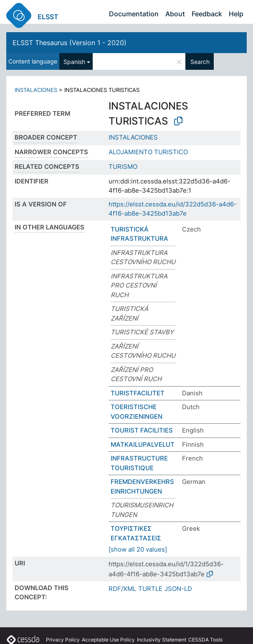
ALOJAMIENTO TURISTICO (148, 152)
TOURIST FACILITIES (142, 430)
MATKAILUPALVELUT (143, 444)
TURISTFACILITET (138, 393)
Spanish (74, 62)
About (175, 14)
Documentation (134, 14)
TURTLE (150, 589)
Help (236, 14)
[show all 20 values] (138, 549)
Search (200, 62)
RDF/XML (122, 589)
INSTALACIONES (36, 90)
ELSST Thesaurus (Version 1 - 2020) (70, 43)
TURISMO (123, 167)
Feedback (207, 14)
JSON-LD (178, 589)
